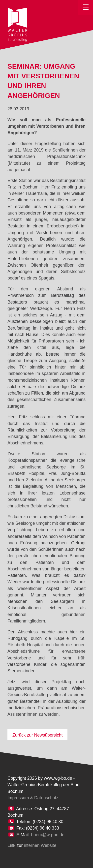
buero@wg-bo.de (48, 835)
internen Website (40, 845)
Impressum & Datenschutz (33, 798)
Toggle (86, 7)
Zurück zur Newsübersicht (37, 735)
